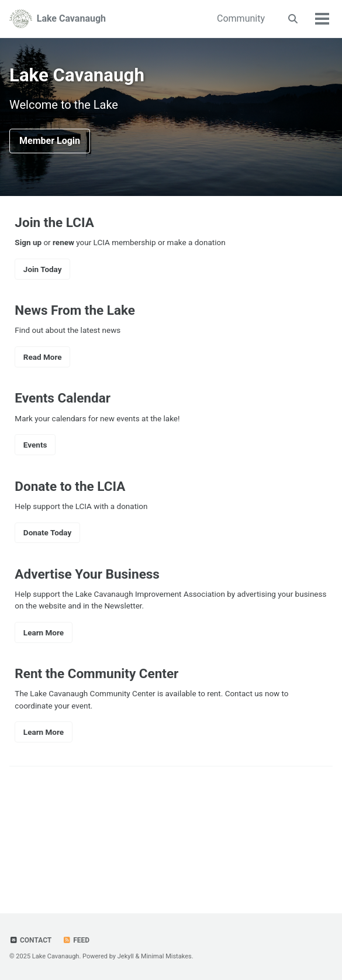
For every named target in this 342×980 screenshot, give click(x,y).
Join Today (43, 269)
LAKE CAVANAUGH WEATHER (171, 829)
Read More (43, 357)
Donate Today (47, 532)
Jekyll (126, 956)
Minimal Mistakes (166, 956)
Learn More (44, 632)
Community (241, 18)
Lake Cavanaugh (71, 18)
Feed (76, 940)
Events (35, 445)
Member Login (50, 141)
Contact (30, 940)
